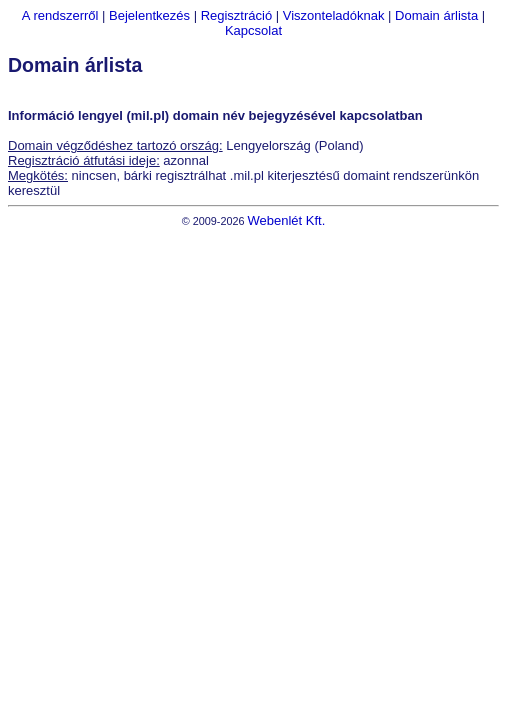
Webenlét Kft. (286, 220)
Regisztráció (237, 15)
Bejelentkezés (149, 15)
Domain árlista (436, 15)
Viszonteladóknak (334, 15)
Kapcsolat (253, 30)
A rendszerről (60, 15)
